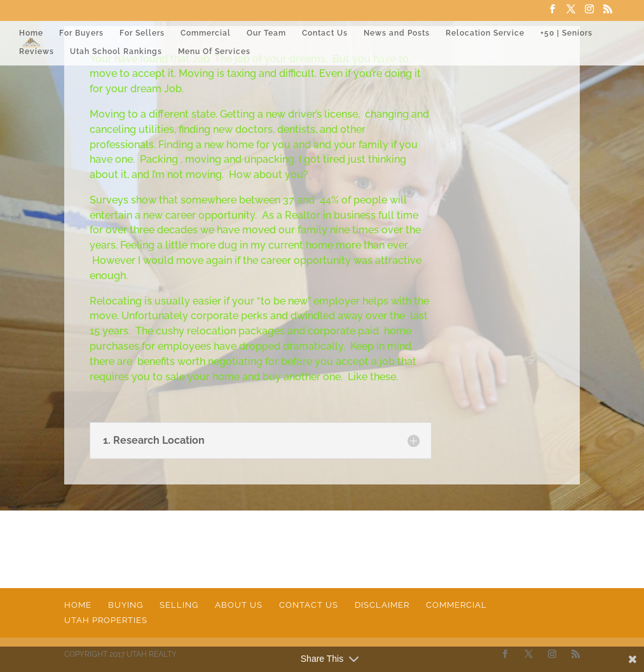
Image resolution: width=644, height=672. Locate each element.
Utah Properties (106, 620)
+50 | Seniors (566, 33)
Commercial (206, 33)
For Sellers (142, 33)
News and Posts (397, 33)
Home (31, 33)
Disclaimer (382, 605)
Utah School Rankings (116, 51)
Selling (179, 605)
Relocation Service (485, 33)
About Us (239, 605)
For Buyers (81, 33)
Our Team (266, 33)
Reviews (37, 51)
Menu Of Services (214, 51)
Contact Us (325, 33)
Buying (126, 605)
